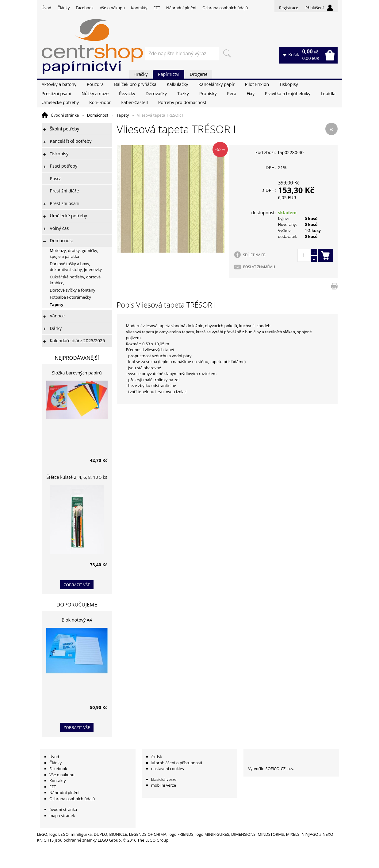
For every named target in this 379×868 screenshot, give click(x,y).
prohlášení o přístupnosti (179, 763)
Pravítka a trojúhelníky (288, 93)
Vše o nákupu (112, 8)
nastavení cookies (168, 769)
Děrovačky (156, 93)
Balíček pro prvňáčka (135, 84)
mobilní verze (164, 785)
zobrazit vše (77, 585)
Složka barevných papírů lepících (77, 374)
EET (157, 8)
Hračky (141, 74)
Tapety (123, 115)
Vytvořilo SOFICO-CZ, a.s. (271, 769)
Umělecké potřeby (60, 102)
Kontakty (139, 8)
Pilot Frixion (257, 84)
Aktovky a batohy (59, 84)
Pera (232, 93)
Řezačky (127, 93)
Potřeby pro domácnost (182, 102)
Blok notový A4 (77, 620)
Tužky (183, 93)
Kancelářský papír (216, 84)
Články (63, 8)
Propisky (208, 93)
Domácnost (98, 115)
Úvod (47, 8)
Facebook (85, 8)
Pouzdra (95, 84)
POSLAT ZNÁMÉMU (259, 267)
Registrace (289, 8)
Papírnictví (169, 74)
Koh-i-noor (100, 102)
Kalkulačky (178, 84)
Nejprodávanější (77, 358)
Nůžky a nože (95, 93)
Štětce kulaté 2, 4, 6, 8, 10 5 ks (77, 477)
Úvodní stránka (65, 115)
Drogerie (199, 74)
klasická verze (164, 779)
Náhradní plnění (181, 8)
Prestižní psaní (57, 93)
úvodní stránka (63, 809)
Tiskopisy (289, 84)
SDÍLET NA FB (254, 255)
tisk (159, 757)
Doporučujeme (77, 604)
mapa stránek (62, 816)
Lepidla (328, 93)
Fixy (251, 93)
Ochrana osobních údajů (225, 8)
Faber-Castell (134, 102)
